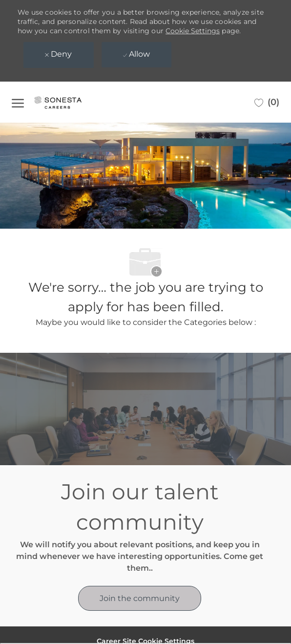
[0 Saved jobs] (267, 102)
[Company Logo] (68, 102)
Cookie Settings (193, 31)
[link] (140, 598)
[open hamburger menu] (18, 102)
